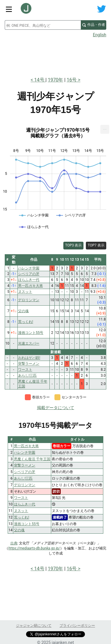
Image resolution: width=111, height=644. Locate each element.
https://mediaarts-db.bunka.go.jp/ (34, 548)
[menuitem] (105, 129)
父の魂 (19, 530)
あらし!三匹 (23, 478)
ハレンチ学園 (25, 453)
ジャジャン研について (34, 626)
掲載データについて (56, 408)
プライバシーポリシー (77, 626)
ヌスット (21, 511)
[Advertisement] (55, 55)
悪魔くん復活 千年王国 (32, 459)
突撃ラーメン (25, 465)
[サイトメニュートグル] (9, 9)
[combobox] (43, 25)
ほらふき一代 (25, 504)
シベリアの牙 (25, 472)
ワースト (21, 498)
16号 (72, 80)
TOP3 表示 (74, 245)
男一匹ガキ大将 (26, 446)
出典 (14, 543)
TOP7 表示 (96, 245)
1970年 (55, 80)
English (100, 35)
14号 (40, 80)
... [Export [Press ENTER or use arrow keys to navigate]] (105, 128)
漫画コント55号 (27, 524)
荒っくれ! (21, 517)
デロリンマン (25, 485)
